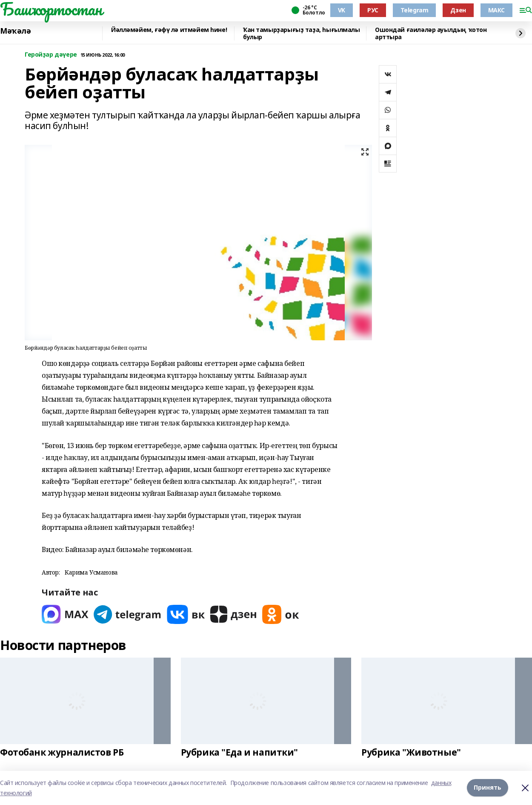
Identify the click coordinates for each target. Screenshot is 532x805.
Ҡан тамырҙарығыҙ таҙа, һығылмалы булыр (302, 33)
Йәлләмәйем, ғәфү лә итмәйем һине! (169, 30)
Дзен (458, 10)
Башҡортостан (51, 9)
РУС (373, 10)
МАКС (496, 10)
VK (342, 10)
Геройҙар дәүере (51, 55)
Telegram (415, 10)
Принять (488, 788)
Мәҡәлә (15, 31)
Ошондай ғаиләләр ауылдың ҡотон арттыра (431, 33)
